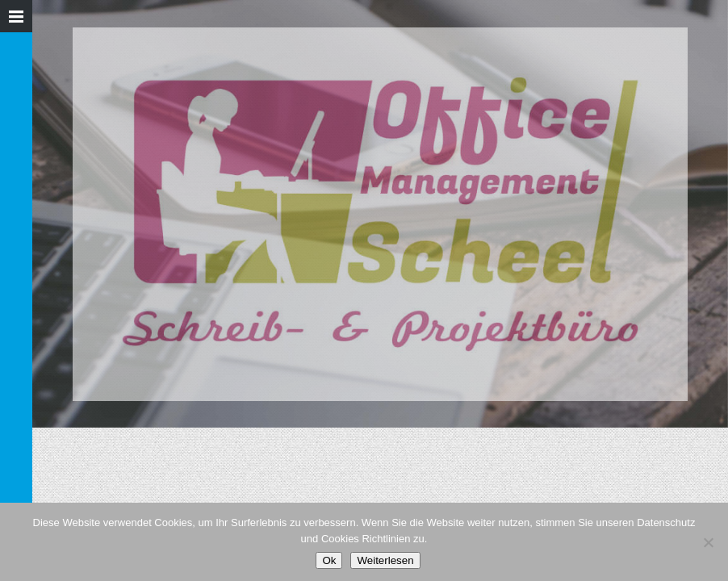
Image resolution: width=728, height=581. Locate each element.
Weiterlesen (385, 560)
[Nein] (708, 542)
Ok (329, 560)
